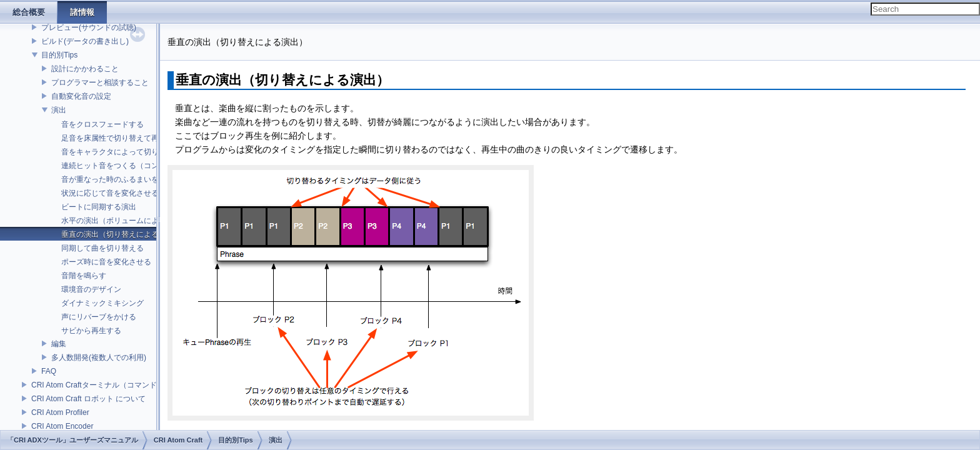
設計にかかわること (85, 69)
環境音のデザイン (91, 289)
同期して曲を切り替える (102, 248)
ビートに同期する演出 (99, 207)
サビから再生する (91, 331)
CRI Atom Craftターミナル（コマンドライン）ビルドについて (135, 385)
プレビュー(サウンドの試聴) (89, 27)
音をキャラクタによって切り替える (121, 152)
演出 (59, 110)
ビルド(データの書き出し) (85, 41)
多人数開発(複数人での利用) (99, 357)
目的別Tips (59, 55)
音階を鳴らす (84, 276)
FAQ (49, 371)
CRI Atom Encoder (62, 426)
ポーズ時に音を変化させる (106, 262)
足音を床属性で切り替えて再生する (121, 138)
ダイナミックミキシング (102, 303)
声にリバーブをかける (99, 317)
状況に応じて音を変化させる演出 (117, 193)
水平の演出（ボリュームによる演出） (125, 221)
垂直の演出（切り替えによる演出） (121, 234)
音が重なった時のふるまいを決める (121, 179)
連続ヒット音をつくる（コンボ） (117, 166)
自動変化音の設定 (81, 96)
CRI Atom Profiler (60, 412)
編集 (59, 344)
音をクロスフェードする (102, 124)
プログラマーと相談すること (100, 82)
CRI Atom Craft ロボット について (88, 399)
